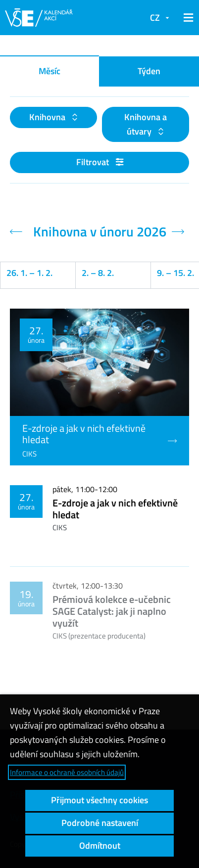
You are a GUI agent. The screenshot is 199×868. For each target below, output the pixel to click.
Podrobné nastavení (100, 823)
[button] (187, 18)
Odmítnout (100, 845)
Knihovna (48, 117)
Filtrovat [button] (100, 162)
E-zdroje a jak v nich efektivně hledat (115, 509)
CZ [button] (155, 18)
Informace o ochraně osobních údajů (67, 772)
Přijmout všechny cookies (99, 800)
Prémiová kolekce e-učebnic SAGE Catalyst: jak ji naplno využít (112, 611)
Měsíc (50, 71)
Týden (149, 71)
